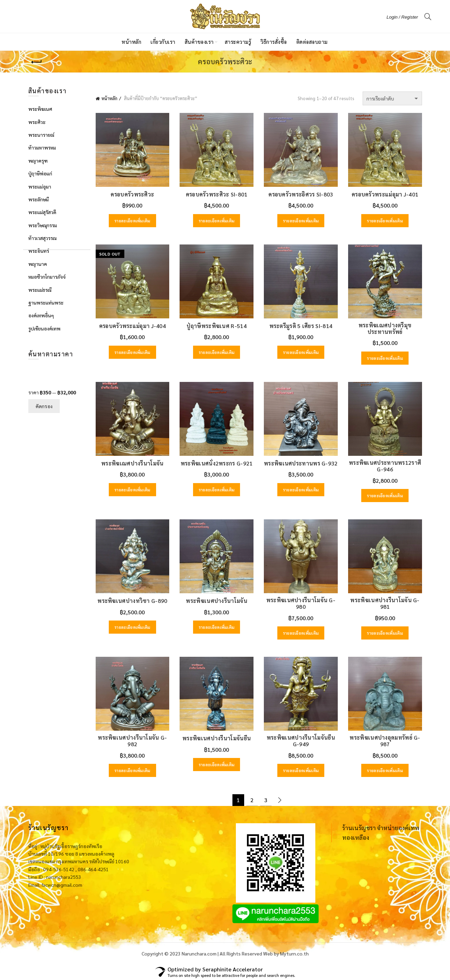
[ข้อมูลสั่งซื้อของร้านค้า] (392, 98)
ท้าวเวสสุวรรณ (42, 238)
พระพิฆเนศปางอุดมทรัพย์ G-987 (385, 741)
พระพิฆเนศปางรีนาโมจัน (216, 601)
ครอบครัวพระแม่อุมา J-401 (385, 194)
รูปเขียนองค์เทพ (44, 328)
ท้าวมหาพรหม (42, 147)
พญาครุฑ (38, 161)
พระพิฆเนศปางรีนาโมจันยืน (217, 738)
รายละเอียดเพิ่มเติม (132, 221)
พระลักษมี (39, 199)
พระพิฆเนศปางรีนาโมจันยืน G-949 (301, 741)
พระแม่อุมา (40, 186)
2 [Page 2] (252, 800)
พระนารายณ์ (41, 135)
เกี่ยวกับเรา (163, 42)
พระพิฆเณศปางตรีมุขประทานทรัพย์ (385, 328)
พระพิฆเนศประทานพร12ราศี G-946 (385, 466)
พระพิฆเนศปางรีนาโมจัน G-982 (132, 741)
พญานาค (38, 264)
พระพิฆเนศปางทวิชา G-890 (132, 601)
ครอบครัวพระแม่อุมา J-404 (132, 326)
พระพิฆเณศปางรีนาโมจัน (132, 463)
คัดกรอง (44, 406)
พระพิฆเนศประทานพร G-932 (301, 463)
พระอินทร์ (39, 251)
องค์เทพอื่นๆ (41, 315)
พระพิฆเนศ (40, 109)
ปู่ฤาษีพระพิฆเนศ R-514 (216, 326)
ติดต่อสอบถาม (312, 42)
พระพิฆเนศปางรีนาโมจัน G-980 (301, 603)
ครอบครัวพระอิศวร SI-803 (301, 194)
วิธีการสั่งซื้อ (274, 42)
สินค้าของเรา (199, 42)
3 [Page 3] (266, 800)
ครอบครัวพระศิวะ (132, 194)
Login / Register (402, 17)
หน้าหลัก (131, 42)
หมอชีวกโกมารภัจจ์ (47, 277)
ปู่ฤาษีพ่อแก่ (40, 173)
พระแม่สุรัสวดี (42, 212)
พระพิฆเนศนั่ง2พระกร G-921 (217, 463)
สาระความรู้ (238, 42)
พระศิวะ (37, 122)
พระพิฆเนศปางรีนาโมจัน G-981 (385, 603)
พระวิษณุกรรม (43, 225)
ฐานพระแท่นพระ (46, 302)
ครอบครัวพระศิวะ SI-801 (217, 194)
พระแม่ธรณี (40, 290)
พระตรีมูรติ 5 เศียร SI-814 (301, 326)
